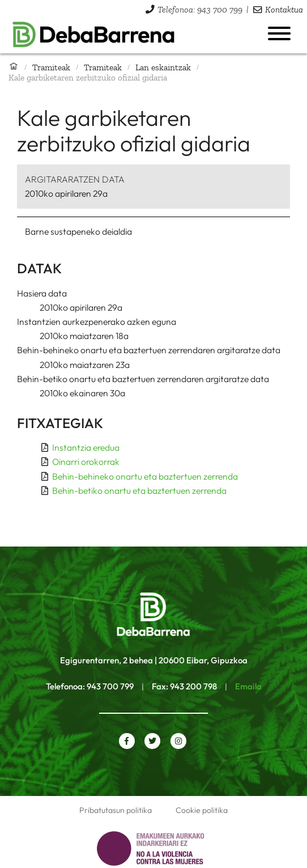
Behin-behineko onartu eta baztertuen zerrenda (145, 476)
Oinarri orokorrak (86, 461)
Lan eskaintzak (163, 67)
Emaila (248, 686)
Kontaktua (284, 9)
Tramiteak (51, 67)
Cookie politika (202, 810)
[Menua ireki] (279, 33)
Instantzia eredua (86, 447)
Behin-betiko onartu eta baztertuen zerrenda (139, 490)
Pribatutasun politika (116, 810)
